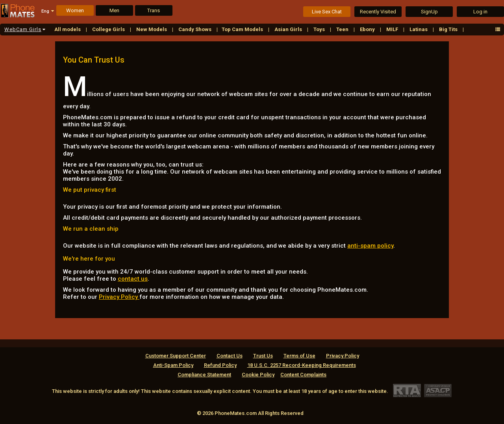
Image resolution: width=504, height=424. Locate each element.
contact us (133, 279)
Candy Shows (195, 29)
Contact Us (230, 356)
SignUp (429, 12)
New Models (152, 29)
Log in (480, 12)
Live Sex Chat (327, 12)
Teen (343, 29)
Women (75, 10)
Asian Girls (289, 29)
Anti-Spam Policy (173, 365)
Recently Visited (378, 12)
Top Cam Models (243, 29)
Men (114, 10)
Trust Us (263, 356)
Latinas (419, 29)
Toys (320, 29)
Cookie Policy (258, 375)
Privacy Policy (119, 297)
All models (68, 29)
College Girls (109, 29)
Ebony (368, 29)
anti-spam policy (370, 246)
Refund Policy (220, 365)
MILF (393, 29)
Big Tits (449, 29)
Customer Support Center (176, 356)
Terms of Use (299, 356)
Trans (154, 10)
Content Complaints (303, 375)
